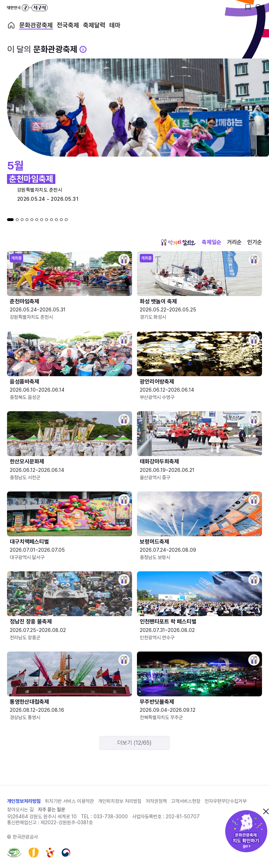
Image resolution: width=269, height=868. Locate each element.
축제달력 (94, 25)
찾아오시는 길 (20, 810)
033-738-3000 (111, 817)
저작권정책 (156, 801)
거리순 (234, 242)
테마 (115, 25)
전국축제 (68, 25)
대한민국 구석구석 (27, 8)
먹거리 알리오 (178, 242)
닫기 (266, 811)
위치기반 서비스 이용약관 (69, 801)
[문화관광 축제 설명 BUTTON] (83, 49)
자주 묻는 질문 (51, 810)
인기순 (255, 242)
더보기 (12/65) (134, 743)
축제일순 (212, 242)
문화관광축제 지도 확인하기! (246, 831)
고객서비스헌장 (186, 801)
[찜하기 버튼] (248, 7)
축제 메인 (11, 25)
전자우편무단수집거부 (226, 801)
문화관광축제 (36, 25)
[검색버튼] (258, 7)
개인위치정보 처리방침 (120, 801)
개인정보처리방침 (24, 801)
